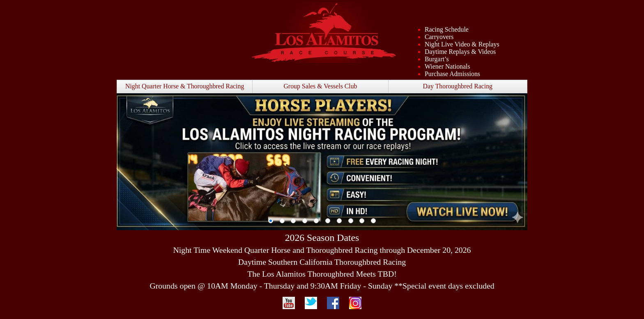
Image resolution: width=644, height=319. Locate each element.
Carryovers (439, 37)
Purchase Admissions (452, 74)
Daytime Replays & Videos (460, 52)
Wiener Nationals (447, 66)
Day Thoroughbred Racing (458, 86)
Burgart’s (437, 59)
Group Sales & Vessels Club (320, 86)
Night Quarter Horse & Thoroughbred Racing (185, 86)
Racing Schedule (447, 29)
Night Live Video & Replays (462, 44)
